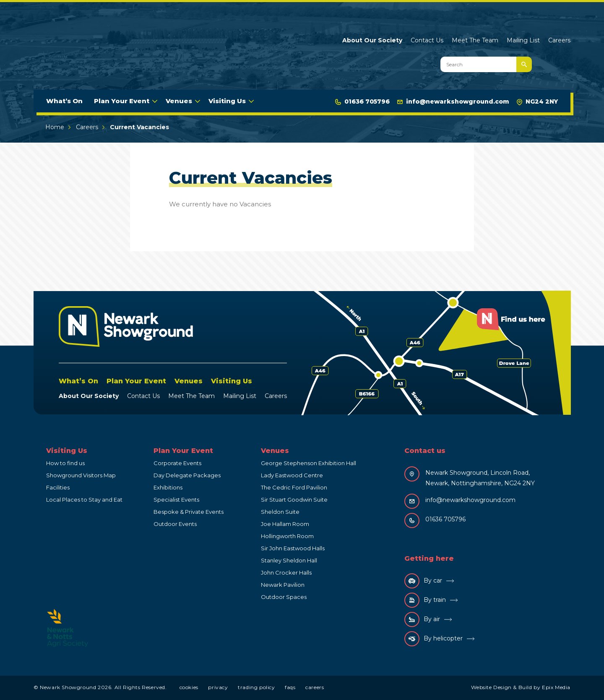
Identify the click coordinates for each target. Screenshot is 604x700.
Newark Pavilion (283, 585)
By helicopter (433, 639)
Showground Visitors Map (81, 475)
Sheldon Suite (280, 512)
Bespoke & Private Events (189, 512)
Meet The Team (475, 40)
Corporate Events (177, 463)
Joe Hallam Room (285, 524)
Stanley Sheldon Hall (289, 560)
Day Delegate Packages (187, 475)
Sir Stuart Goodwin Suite (294, 500)
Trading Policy (256, 687)
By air (422, 619)
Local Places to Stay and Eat (84, 500)
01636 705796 (362, 101)
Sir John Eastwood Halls (293, 548)
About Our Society (372, 40)
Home (55, 127)
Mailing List (523, 40)
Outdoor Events (175, 524)
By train (425, 600)
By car (423, 581)
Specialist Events (176, 500)
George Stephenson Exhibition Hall (309, 463)
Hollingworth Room (287, 536)
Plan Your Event (122, 101)
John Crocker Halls (286, 572)
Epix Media (556, 687)
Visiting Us (227, 101)
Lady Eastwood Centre (292, 475)
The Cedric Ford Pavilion (294, 487)
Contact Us (427, 40)
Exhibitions (168, 487)
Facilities (58, 487)
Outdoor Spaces (284, 597)
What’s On (64, 101)
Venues (179, 101)
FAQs (290, 687)
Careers (559, 40)
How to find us (65, 463)
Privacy (218, 687)
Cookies (189, 687)
